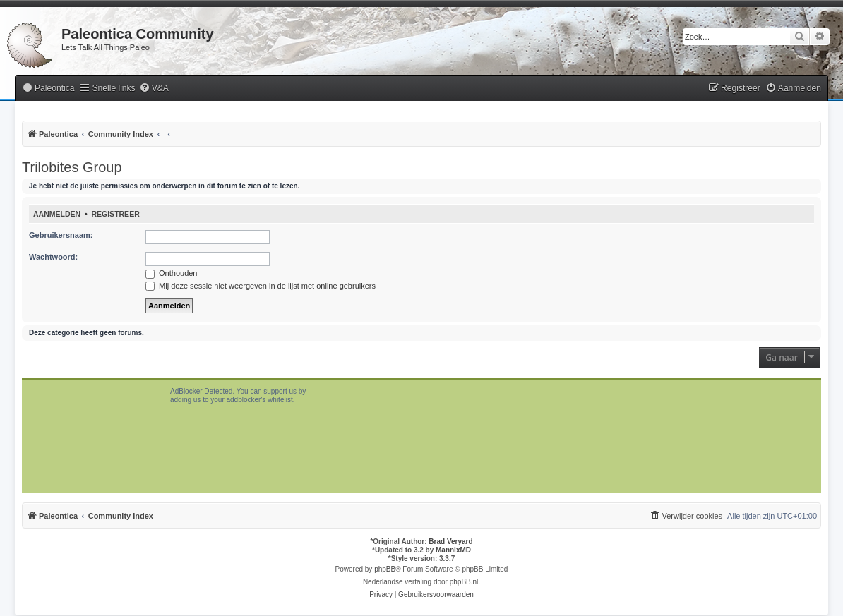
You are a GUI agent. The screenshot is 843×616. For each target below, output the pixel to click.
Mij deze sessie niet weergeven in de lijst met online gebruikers (261, 286)
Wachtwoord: (53, 257)
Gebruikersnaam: (61, 235)
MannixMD (453, 550)
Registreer (115, 214)
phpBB (385, 569)
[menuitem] (48, 89)
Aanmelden (57, 214)
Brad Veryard (450, 542)
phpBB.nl (464, 582)
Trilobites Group (72, 167)
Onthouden (172, 273)
